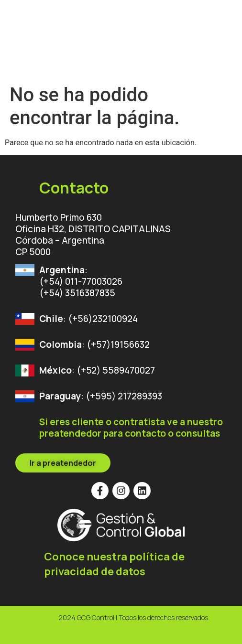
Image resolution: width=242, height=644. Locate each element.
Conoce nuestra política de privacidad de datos (114, 564)
